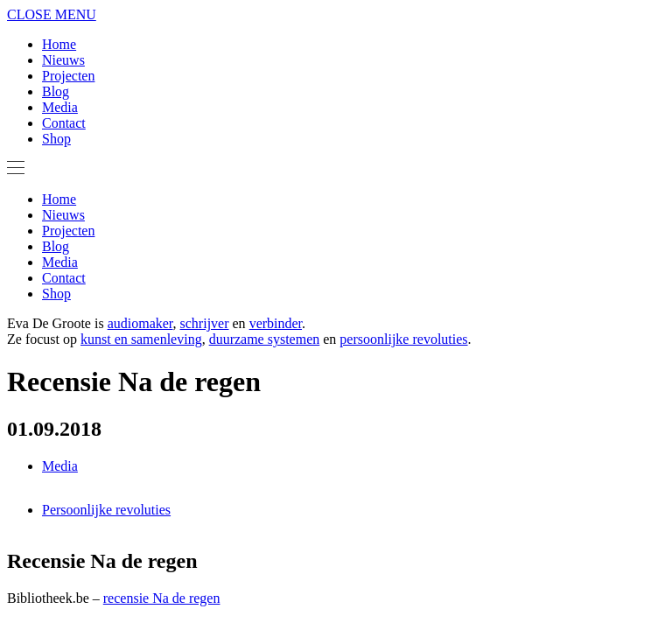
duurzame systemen (265, 339)
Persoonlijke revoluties (106, 510)
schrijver (205, 323)
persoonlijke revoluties (403, 339)
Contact (64, 123)
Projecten (68, 76)
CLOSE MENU (52, 14)
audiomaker (140, 323)
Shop (56, 139)
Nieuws (63, 60)
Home (59, 44)
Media (60, 107)
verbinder (276, 323)
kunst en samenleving (141, 339)
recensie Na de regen (162, 598)
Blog (56, 91)
